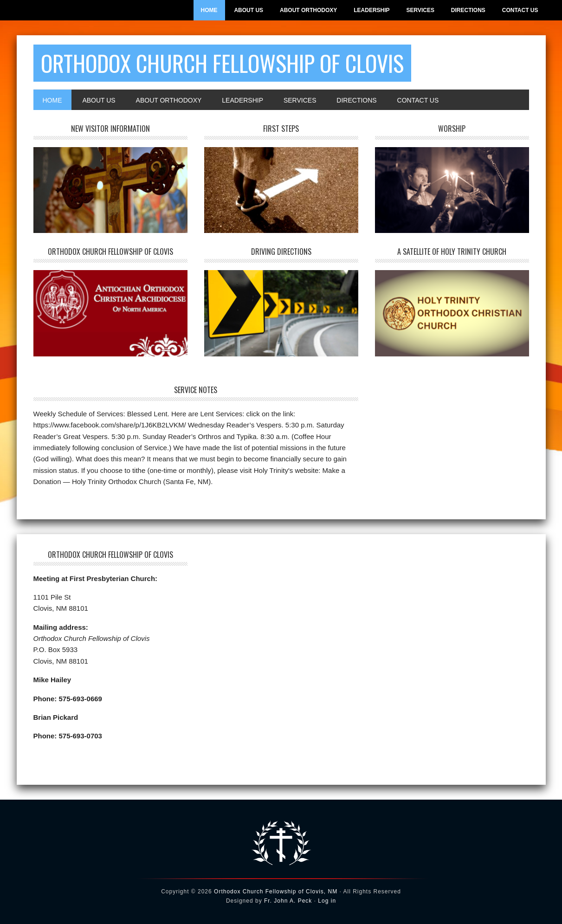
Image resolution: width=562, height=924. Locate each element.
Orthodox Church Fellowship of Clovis (222, 63)
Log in (327, 901)
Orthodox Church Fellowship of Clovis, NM (276, 892)
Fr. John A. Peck (288, 901)
